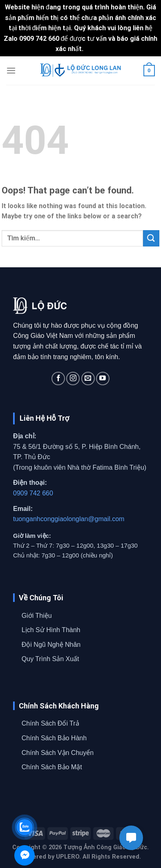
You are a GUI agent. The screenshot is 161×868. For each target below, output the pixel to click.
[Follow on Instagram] (73, 379)
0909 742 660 (33, 493)
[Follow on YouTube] (103, 379)
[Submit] (151, 238)
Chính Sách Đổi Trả (50, 723)
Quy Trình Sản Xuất (50, 659)
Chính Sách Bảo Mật (52, 767)
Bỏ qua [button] (95, 49)
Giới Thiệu (37, 616)
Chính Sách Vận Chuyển (58, 753)
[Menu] (11, 70)
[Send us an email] (88, 379)
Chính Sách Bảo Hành (54, 738)
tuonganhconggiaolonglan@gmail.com (69, 519)
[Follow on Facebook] (58, 379)
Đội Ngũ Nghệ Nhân (51, 645)
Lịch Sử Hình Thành (51, 630)
